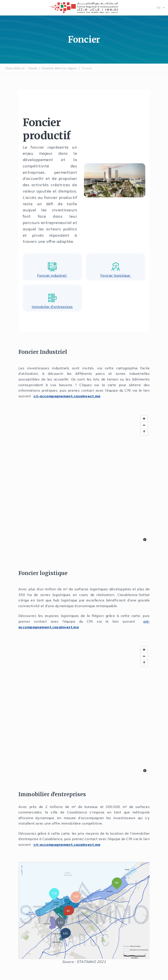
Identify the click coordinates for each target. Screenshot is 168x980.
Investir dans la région (59, 68)
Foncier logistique (116, 275)
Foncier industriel (52, 275)
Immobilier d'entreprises (52, 307)
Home (33, 68)
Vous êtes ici (15, 68)
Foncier (87, 68)
